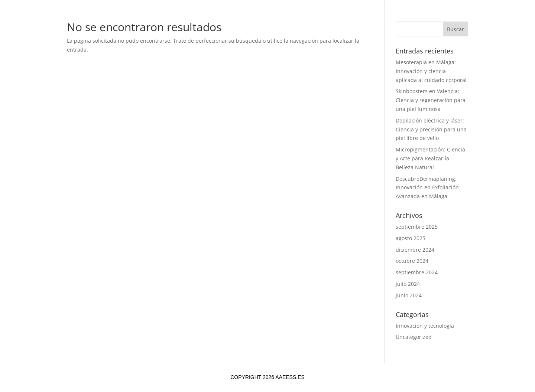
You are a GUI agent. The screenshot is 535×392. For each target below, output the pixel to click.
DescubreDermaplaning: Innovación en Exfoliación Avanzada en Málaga (427, 188)
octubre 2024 (412, 261)
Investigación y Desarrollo (221, 16)
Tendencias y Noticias (311, 16)
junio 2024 (409, 295)
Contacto (371, 16)
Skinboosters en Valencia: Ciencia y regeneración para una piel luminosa (431, 100)
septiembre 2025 (417, 227)
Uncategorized (414, 337)
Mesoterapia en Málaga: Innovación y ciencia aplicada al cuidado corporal (431, 71)
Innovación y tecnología (425, 326)
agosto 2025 (411, 238)
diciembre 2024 (415, 250)
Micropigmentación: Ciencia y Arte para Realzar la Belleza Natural (430, 158)
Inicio (157, 16)
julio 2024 (408, 284)
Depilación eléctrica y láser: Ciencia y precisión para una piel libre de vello (431, 129)
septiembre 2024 (417, 272)
